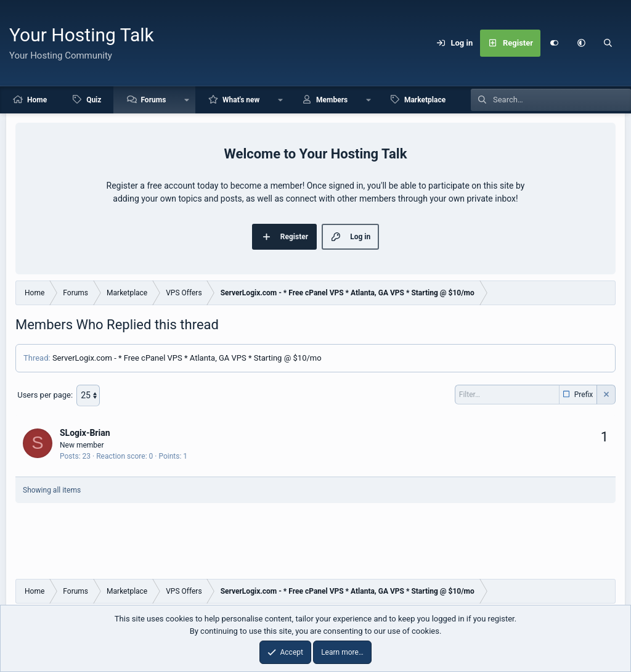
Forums (153, 100)
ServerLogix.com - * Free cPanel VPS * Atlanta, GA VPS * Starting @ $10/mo (187, 358)
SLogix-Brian (85, 432)
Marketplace (425, 100)
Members (332, 100)
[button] (581, 43)
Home (37, 100)
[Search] (608, 43)
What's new (241, 100)
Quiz (94, 100)
